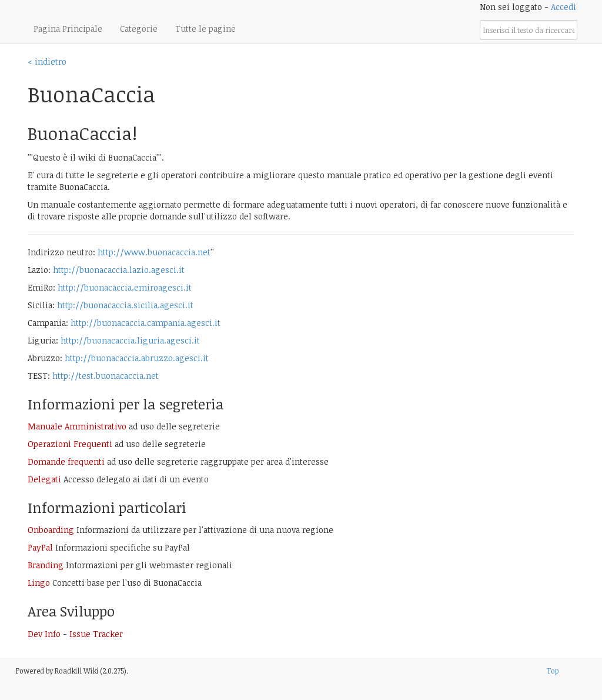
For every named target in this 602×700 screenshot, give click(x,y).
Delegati (44, 479)
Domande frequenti (66, 461)
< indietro (47, 61)
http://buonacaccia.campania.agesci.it (146, 323)
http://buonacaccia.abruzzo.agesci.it (137, 358)
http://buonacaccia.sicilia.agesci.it (125, 305)
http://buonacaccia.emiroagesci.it (125, 287)
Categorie (139, 29)
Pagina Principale (68, 29)
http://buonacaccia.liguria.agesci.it (130, 340)
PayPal (40, 547)
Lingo (39, 583)
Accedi (563, 7)
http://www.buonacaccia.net (154, 252)
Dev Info (44, 634)
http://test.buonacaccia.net (106, 376)
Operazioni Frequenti (70, 444)
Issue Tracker (96, 634)
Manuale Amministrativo (77, 426)
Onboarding (51, 530)
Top (553, 671)
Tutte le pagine (205, 29)
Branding (46, 565)
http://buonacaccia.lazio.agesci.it (119, 270)
